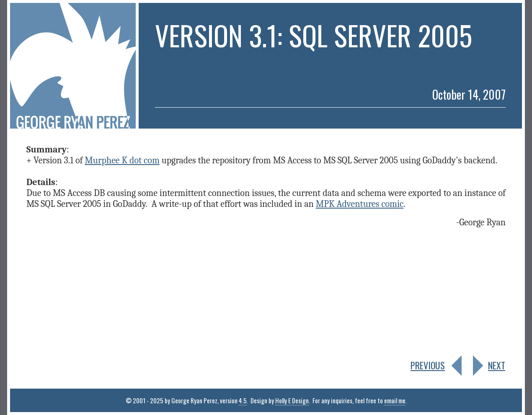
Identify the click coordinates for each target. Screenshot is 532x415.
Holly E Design (292, 400)
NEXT (497, 365)
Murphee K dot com (122, 160)
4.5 (243, 400)
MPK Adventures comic (360, 204)
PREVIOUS (428, 365)
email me (395, 400)
